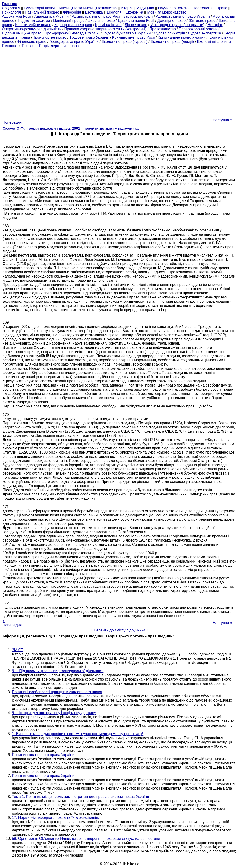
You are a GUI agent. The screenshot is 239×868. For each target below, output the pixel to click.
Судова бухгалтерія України (127, 33)
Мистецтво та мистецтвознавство (88, 8)
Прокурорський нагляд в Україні (72, 33)
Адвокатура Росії (17, 16)
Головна (9, 46)
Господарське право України (74, 42)
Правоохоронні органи (198, 29)
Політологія (202, 8)
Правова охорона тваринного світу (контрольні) (105, 29)
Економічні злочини (214, 42)
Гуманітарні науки (39, 8)
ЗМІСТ (18, 650)
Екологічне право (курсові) (125, 42)
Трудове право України (89, 37)
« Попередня (12, 120)
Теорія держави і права (59, 46)
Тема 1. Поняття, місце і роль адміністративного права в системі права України (80, 797)
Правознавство (163, 29)
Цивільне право (101, 21)
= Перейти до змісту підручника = (120, 630)
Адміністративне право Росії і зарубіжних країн (112, 16)
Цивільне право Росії (136, 21)
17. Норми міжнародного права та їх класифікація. (55, 818)
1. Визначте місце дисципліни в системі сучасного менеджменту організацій (78, 734)
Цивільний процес (69, 21)
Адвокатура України (51, 16)
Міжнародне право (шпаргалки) (177, 25)
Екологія (114, 12)
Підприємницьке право (22, 33)
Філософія (72, 12)
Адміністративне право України (183, 16)
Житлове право (202, 21)
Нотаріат (215, 25)
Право (222, 8)
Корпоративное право (73, 25)
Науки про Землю (173, 8)
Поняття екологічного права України (43, 755)
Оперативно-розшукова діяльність (32, 29)
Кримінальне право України (182, 37)
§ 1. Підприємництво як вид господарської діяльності (58, 671)
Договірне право (171, 21)
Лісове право (136, 25)
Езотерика (94, 12)
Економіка (134, 12)
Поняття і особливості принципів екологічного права (57, 692)
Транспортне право (50, 37)
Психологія (11, 12)
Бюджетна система (34, 21)
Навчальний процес (42, 12)
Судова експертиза (204, 33)
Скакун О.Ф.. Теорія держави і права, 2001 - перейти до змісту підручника (71, 128)
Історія (127, 8)
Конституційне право (33, 25)
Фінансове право (32, 42)
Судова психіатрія (169, 33)
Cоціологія (11, 8)
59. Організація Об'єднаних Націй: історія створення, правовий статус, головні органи (86, 839)
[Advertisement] (119, 81)
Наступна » (222, 120)
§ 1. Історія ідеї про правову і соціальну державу (54, 713)
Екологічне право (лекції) (172, 42)
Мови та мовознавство (167, 12)
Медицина (145, 8)
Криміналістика (108, 25)
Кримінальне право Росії (134, 37)
